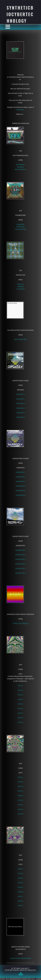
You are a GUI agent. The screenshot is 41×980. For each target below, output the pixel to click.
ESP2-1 (20, 777)
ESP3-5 (20, 887)
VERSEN (21, 287)
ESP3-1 (20, 869)
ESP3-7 (20, 896)
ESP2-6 (20, 800)
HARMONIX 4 (20, 486)
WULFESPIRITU (20, 169)
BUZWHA (20, 167)
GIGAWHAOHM (21, 229)
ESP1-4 (20, 699)
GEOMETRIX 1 (21, 550)
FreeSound (20, 110)
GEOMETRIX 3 (21, 559)
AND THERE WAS (21, 339)
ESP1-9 (20, 722)
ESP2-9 (20, 814)
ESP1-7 (20, 713)
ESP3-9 (20, 906)
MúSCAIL (21, 284)
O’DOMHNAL (20, 165)
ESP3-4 (20, 883)
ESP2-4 (20, 791)
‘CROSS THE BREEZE (20, 623)
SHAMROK (20, 224)
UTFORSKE (20, 289)
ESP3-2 (20, 874)
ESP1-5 (20, 704)
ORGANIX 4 (20, 408)
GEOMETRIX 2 (21, 555)
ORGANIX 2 (20, 399)
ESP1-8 (20, 718)
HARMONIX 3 (20, 481)
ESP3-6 (20, 892)
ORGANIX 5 (20, 413)
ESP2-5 (20, 796)
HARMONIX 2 (20, 477)
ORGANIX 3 (20, 404)
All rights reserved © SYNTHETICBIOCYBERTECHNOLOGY (20, 971)
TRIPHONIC (20, 227)
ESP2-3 (20, 786)
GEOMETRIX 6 (21, 573)
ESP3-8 (20, 901)
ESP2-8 (20, 809)
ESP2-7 (20, 805)
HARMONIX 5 (20, 491)
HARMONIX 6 (20, 495)
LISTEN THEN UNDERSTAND (20, 958)
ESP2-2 (20, 782)
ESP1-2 (20, 690)
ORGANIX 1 (20, 394)
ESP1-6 (20, 709)
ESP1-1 (20, 686)
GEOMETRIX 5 (21, 568)
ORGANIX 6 (20, 417)
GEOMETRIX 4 (21, 564)
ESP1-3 (20, 695)
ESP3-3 (20, 878)
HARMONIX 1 (20, 472)
